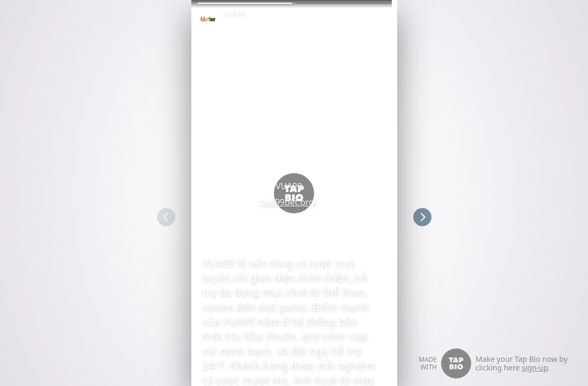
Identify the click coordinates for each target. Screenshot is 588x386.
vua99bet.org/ (294, 202)
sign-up (535, 368)
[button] (245, 3)
